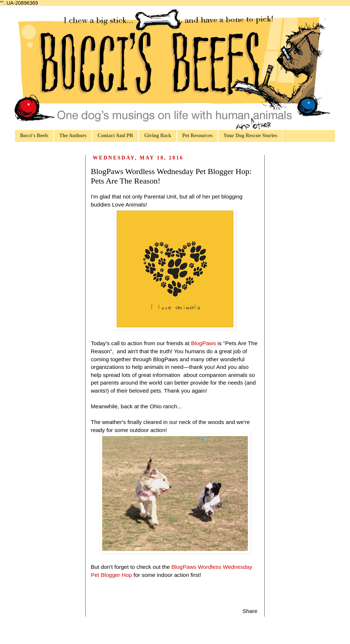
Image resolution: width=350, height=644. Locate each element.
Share (250, 611)
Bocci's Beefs (34, 136)
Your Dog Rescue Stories (250, 136)
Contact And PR (115, 136)
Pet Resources (197, 136)
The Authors (73, 136)
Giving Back (157, 136)
